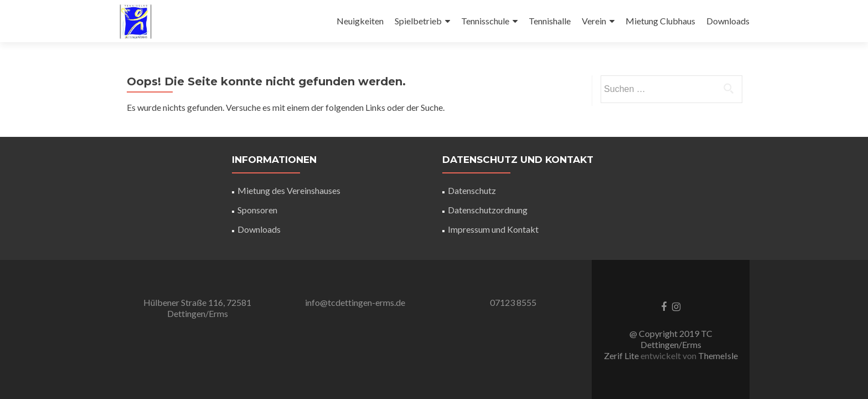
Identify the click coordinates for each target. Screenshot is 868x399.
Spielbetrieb (418, 21)
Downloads (728, 21)
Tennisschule (485, 21)
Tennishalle (550, 21)
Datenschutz (472, 190)
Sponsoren (257, 210)
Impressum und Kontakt (493, 229)
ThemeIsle (718, 355)
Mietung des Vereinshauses (289, 190)
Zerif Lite (622, 355)
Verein (594, 21)
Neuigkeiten (360, 21)
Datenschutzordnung (488, 210)
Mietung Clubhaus (660, 21)
